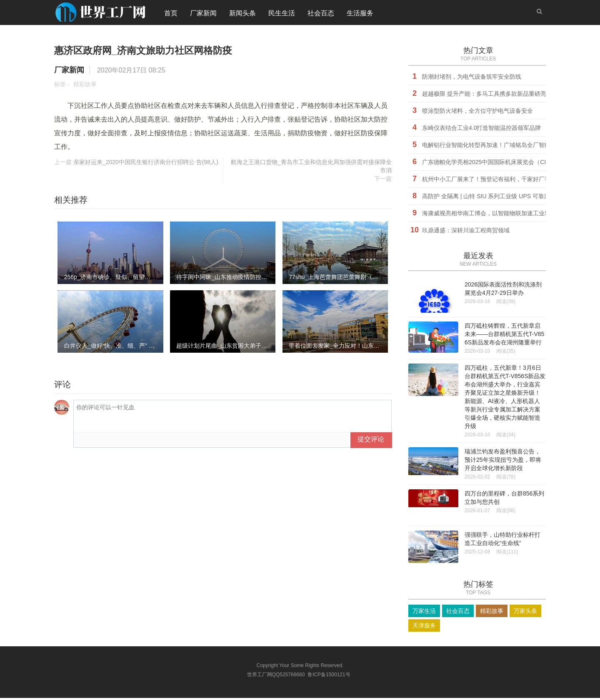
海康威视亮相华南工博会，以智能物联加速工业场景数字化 (498, 215)
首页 (171, 14)
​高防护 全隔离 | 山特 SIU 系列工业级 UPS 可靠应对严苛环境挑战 (506, 198)
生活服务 (360, 14)
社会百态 (321, 14)
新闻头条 (242, 14)
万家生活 (424, 613)
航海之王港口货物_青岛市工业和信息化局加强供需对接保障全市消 (311, 168)
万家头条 (525, 613)
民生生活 (282, 14)
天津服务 (424, 628)
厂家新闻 (203, 14)
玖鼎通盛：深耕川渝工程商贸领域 (466, 232)
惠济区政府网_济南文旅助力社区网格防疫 (178, 51)
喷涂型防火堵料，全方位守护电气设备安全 (477, 113)
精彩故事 (85, 86)
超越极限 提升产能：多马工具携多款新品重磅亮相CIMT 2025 (501, 96)
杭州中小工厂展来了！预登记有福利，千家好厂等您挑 (492, 181)
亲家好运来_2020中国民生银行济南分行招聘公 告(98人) (146, 164)
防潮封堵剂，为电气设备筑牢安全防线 (472, 79)
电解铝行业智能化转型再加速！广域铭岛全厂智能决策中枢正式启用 (510, 147)
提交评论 (371, 441)
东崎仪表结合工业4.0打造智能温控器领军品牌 (481, 130)
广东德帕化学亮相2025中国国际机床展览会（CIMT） (491, 164)
